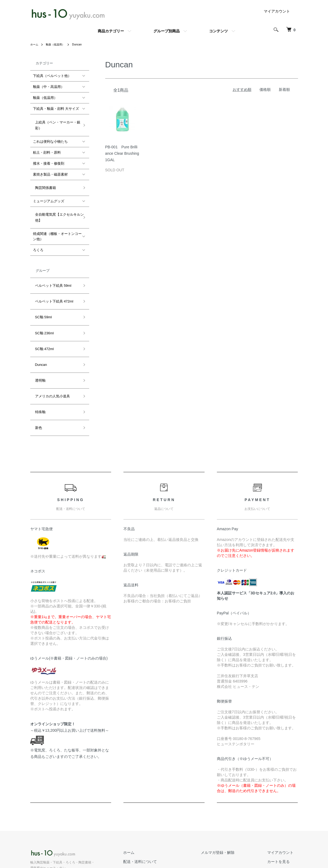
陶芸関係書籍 (43, 181)
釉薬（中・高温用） (49, 87)
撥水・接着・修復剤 (49, 159)
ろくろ (38, 237)
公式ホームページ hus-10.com (57, 831)
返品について (156, 815)
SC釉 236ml (42, 305)
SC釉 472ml (42, 317)
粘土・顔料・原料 (47, 148)
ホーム (35, 44)
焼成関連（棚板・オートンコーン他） (57, 224)
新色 (36, 374)
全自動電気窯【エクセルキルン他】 (57, 207)
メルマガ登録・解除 (231, 797)
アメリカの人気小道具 (50, 351)
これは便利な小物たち (50, 137)
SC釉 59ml (41, 294)
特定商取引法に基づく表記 (167, 833)
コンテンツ (218, 31)
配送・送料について (162, 806)
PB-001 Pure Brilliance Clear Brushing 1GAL (122, 153)
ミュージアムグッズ (49, 193)
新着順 (284, 90)
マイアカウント (277, 11)
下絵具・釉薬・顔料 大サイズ (56, 109)
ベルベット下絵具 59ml (51, 271)
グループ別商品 (167, 31)
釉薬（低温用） (59, 44)
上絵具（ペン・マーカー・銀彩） (56, 123)
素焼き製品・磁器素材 (50, 170)
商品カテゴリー (111, 31)
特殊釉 (38, 363)
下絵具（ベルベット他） (52, 76)
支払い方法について (162, 824)
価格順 (265, 90)
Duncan (83, 44)
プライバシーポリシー (164, 842)
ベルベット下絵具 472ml (52, 282)
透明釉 (38, 340)
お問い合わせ (283, 815)
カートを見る (283, 806)
